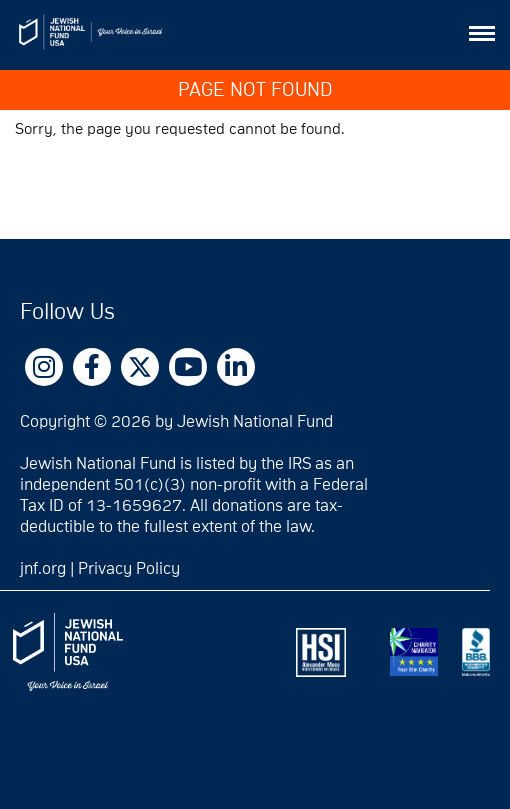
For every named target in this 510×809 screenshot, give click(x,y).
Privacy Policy (129, 569)
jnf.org (43, 569)
